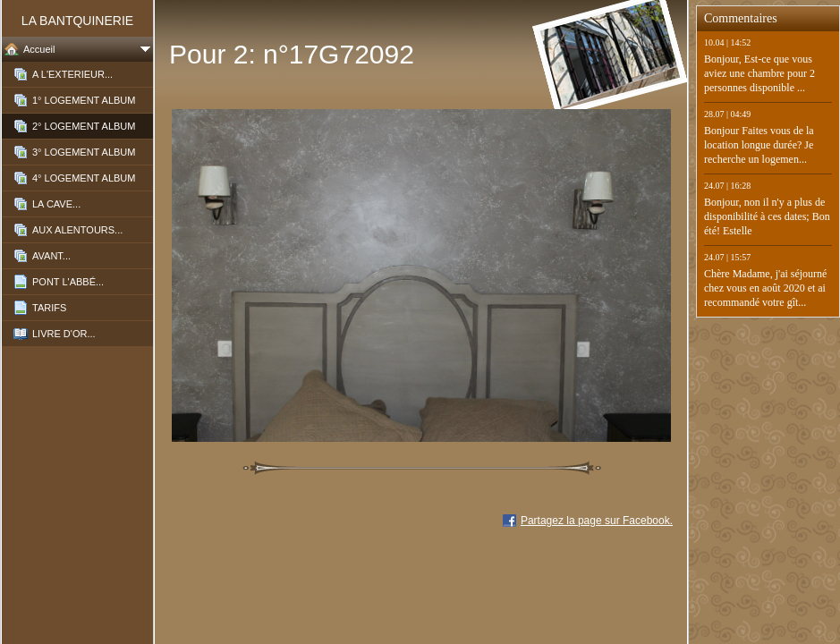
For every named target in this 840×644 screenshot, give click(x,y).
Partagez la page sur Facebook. (597, 521)
